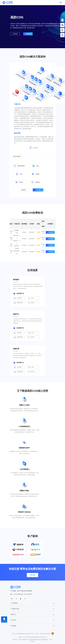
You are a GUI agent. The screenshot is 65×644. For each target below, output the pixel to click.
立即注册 (32, 575)
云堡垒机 (18, 298)
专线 (31, 298)
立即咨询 (15, 34)
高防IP (31, 303)
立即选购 (38, 190)
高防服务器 (18, 303)
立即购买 (28, 34)
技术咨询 (35, 148)
